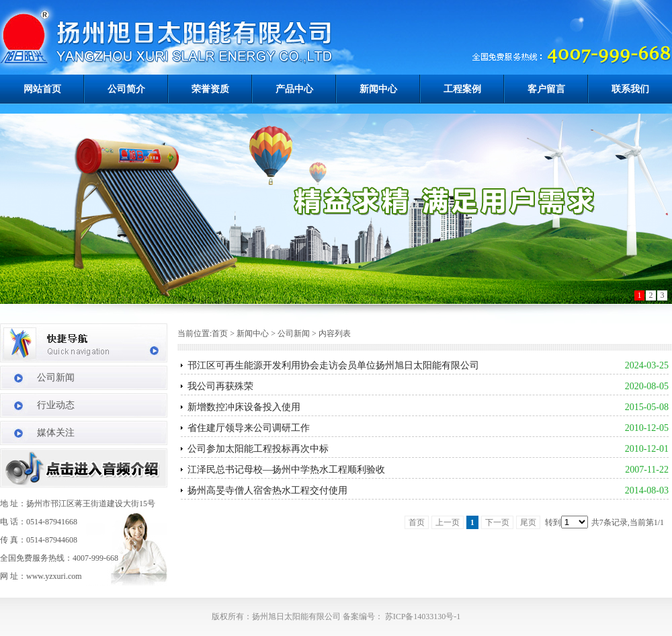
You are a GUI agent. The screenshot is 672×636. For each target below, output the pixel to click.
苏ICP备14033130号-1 (422, 617)
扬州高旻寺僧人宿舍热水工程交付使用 (267, 490)
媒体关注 (56, 433)
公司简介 (126, 89)
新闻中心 (378, 89)
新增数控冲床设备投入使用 (244, 407)
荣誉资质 (210, 89)
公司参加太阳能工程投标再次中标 (258, 449)
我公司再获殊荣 (220, 386)
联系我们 (630, 89)
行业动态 (56, 405)
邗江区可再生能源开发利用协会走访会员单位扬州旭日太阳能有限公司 (333, 365)
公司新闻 (56, 377)
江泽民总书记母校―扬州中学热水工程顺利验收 (286, 470)
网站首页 (42, 89)
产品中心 (294, 89)
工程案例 (462, 89)
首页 (220, 333)
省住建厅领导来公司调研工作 (249, 428)
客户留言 (546, 89)
